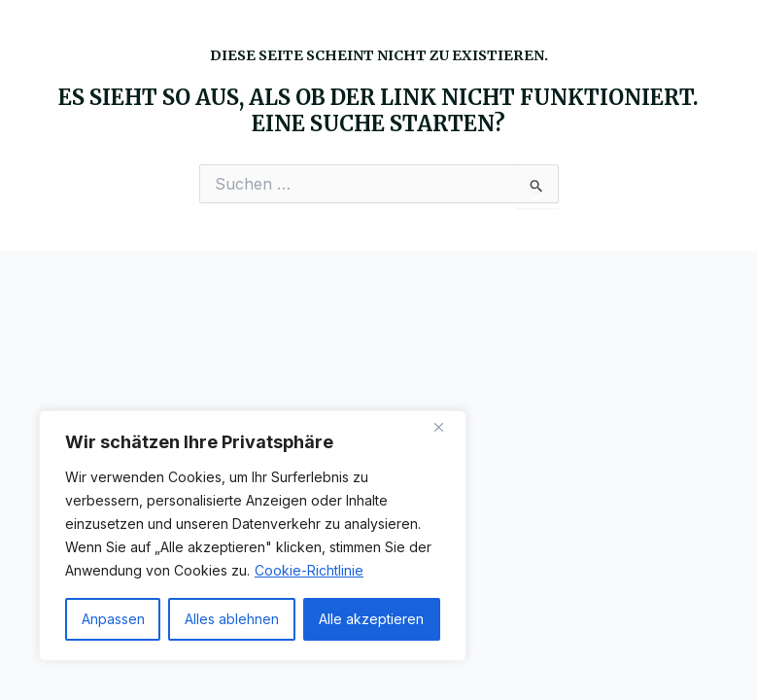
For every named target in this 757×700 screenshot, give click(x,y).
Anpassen (113, 619)
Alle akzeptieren (371, 619)
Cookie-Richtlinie (309, 570)
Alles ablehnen (232, 619)
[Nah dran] (446, 427)
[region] (253, 536)
